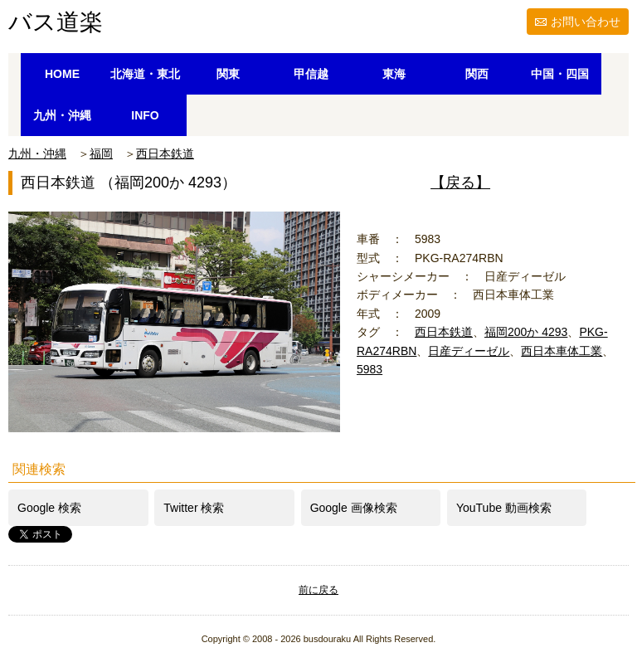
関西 (477, 74)
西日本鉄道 (165, 153)
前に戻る (318, 590)
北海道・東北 (145, 74)
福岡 (101, 153)
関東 (228, 74)
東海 (394, 74)
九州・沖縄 (62, 115)
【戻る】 (460, 183)
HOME (62, 74)
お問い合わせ (586, 22)
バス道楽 (56, 22)
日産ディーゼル (469, 351)
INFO (145, 115)
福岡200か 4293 (526, 332)
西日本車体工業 (562, 351)
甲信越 (311, 74)
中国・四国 (560, 74)
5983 (370, 369)
